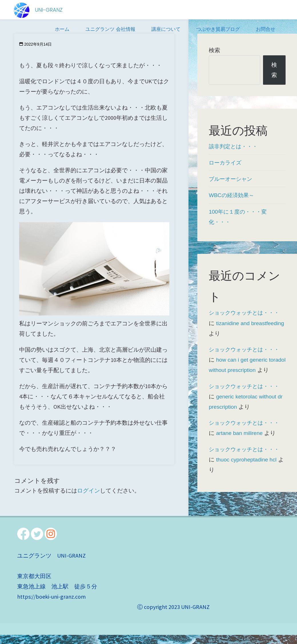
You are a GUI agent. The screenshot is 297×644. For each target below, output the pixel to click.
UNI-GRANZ (49, 10)
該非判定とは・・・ (234, 146)
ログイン (89, 490)
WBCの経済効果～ (233, 195)
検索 (214, 50)
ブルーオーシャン (232, 179)
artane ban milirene (241, 442)
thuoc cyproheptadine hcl (248, 469)
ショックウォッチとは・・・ (246, 312)
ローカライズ (226, 163)
